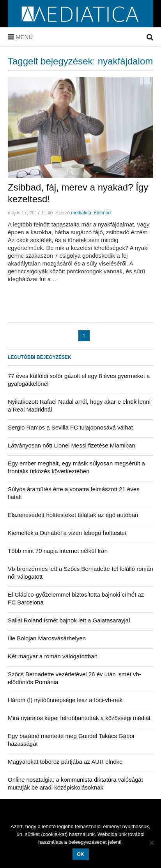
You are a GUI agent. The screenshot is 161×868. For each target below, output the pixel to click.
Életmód (102, 213)
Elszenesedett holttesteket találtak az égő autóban (73, 515)
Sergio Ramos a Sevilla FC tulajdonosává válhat (70, 427)
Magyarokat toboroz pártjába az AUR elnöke (65, 762)
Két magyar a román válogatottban (53, 656)
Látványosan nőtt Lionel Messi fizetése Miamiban (72, 445)
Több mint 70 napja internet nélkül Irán (58, 551)
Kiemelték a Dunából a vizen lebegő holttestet (67, 533)
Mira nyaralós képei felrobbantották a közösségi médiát (79, 718)
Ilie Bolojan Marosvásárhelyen (47, 638)
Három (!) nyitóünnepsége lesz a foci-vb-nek (65, 700)
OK (81, 854)
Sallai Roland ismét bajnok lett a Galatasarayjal (69, 620)
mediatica (81, 213)
